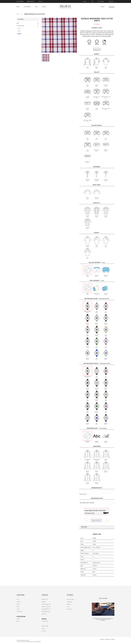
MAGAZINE (69, 604)
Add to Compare (108, 520)
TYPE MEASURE (45, 621)
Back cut (97, 203)
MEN (28, 23)
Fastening (97, 167)
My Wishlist (32, 1)
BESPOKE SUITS (45, 599)
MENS (18, 7)
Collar (97, 72)
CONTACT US (44, 614)
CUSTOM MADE (27, 7)
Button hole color (91, 299)
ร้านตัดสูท (113, 639)
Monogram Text (97, 488)
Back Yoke (97, 185)
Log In (41, 1)
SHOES (18, 609)
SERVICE (44, 7)
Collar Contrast (95, 262)
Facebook (102, 639)
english (85, 1)
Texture (97, 44)
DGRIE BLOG (112, 7)
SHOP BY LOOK (70, 602)
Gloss (89, 44)
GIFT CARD (44, 631)
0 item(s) (102, 1)
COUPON (43, 629)
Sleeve (97, 54)
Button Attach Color (91, 363)
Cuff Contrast (95, 281)
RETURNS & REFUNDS (46, 607)
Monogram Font (93, 428)
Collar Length (97, 125)
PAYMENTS (44, 602)
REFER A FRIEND (45, 626)
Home (18, 14)
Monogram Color (97, 498)
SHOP (36, 7)
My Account (21, 1)
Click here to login (90, 513)
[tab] (97, 527)
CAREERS (69, 609)
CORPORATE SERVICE (46, 612)
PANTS (19, 31)
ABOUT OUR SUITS (70, 599)
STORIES (102, 7)
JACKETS (18, 602)
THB (92, 1)
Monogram (97, 446)
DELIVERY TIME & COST (46, 604)
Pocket (97, 233)
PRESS (68, 607)
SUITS (19, 28)
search (112, 1)
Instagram (107, 639)
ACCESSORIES (19, 612)
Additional (84, 527)
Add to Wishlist (105, 520)
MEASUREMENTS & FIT (46, 609)
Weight (104, 44)
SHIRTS (19, 34)
